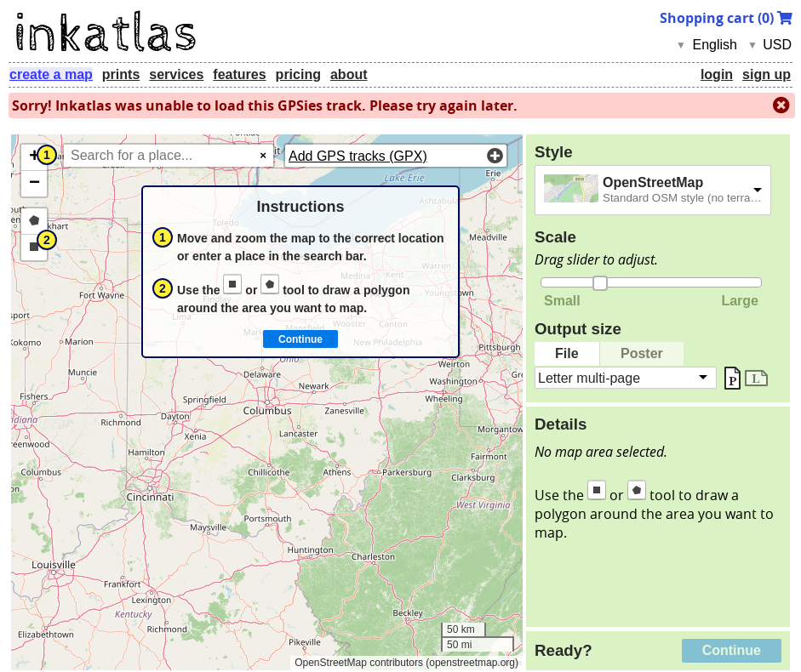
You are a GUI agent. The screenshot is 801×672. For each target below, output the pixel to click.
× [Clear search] (263, 155)
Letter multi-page (589, 377)
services (176, 74)
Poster (642, 353)
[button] (34, 158)
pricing (298, 74)
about (349, 74)
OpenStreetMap (653, 182)
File (567, 353)
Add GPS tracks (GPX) (358, 156)
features (239, 74)
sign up (767, 74)
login (717, 74)
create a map (51, 74)
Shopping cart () (726, 18)
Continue (732, 650)
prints (121, 74)
